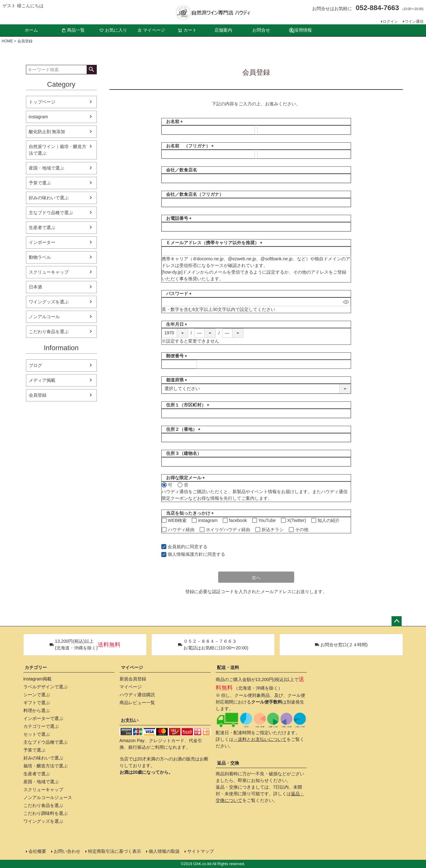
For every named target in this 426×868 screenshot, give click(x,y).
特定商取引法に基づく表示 (114, 851)
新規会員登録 (133, 679)
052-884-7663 (377, 8)
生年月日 (176, 324)
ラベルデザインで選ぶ (46, 687)
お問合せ (261, 30)
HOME (7, 41)
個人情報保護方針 (185, 554)
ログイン (390, 22)
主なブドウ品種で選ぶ (51, 213)
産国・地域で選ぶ (46, 168)
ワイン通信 (414, 22)
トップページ (42, 102)
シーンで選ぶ (37, 695)
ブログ (35, 365)
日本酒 (35, 287)
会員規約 (176, 547)
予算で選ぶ (40, 183)
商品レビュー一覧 (137, 703)
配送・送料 (228, 667)
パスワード (178, 294)
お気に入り (113, 30)
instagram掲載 (37, 679)
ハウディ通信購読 (137, 695)
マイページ (151, 30)
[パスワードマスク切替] (346, 302)
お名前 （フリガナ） (189, 146)
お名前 (173, 121)
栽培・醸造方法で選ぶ (46, 766)
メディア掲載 (42, 380)
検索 (92, 70)
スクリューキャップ (49, 272)
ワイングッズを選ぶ (49, 302)
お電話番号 (178, 218)
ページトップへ (397, 621)
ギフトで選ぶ (37, 703)
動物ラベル (40, 257)
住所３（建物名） (182, 453)
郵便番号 (176, 356)
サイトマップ (201, 851)
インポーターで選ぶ (43, 718)
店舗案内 (223, 30)
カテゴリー (36, 667)
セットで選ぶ (37, 734)
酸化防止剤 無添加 (47, 132)
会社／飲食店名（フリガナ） (193, 194)
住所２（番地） (182, 429)
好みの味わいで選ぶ (49, 198)
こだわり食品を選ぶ (49, 332)
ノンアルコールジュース (48, 797)
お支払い (130, 720)
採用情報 (300, 30)
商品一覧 (73, 30)
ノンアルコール (44, 317)
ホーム (31, 30)
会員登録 (38, 395)
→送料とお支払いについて (260, 739)
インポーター (42, 242)
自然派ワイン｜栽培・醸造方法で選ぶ (58, 150)
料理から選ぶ (37, 710)
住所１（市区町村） (187, 405)
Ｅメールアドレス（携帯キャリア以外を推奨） (213, 243)
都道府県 (176, 380)
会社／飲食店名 (179, 170)
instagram (38, 117)
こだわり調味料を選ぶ (46, 813)
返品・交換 (228, 763)
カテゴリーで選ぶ (41, 726)
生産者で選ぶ (42, 227)
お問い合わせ (67, 851)
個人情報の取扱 (164, 851)
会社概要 (37, 851)
